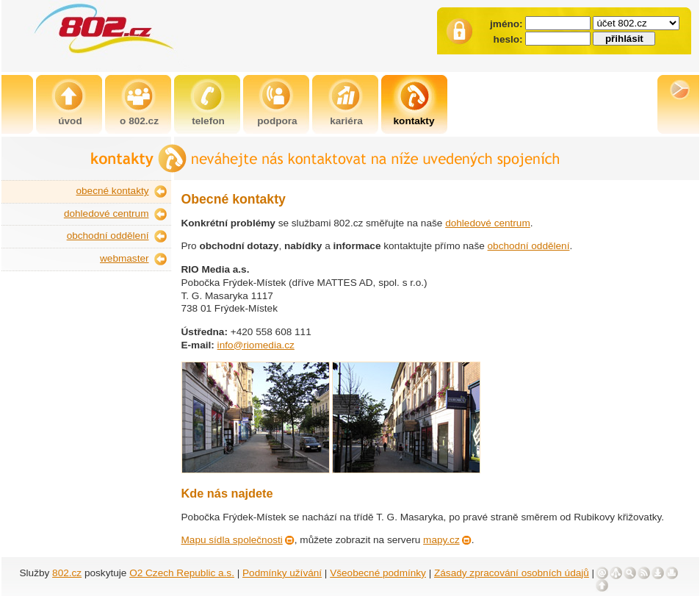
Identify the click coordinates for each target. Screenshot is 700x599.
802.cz (67, 573)
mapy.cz (441, 540)
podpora (277, 121)
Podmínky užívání (282, 573)
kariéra (346, 121)
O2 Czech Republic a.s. (182, 573)
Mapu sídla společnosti (232, 540)
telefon (208, 121)
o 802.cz (139, 121)
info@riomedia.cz (256, 345)
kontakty (414, 121)
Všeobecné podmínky (378, 573)
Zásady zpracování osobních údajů (512, 573)
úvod (70, 121)
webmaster (124, 258)
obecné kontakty (113, 191)
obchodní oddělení (108, 236)
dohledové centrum (107, 214)
